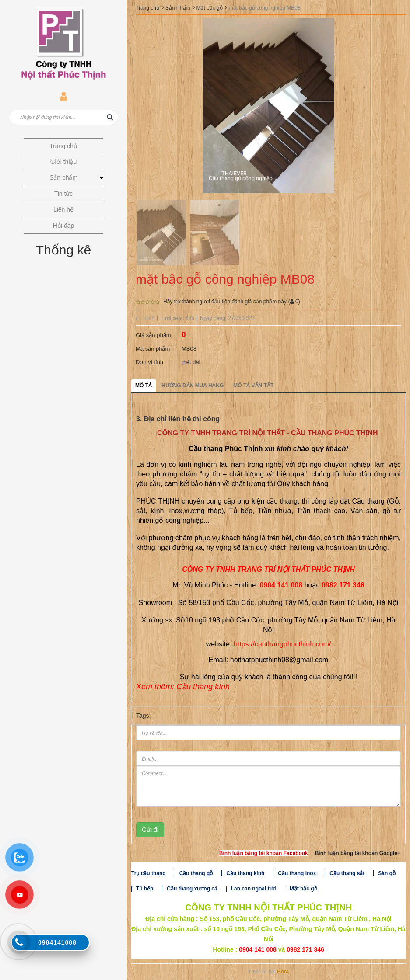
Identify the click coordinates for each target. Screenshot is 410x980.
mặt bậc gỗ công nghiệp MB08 (265, 8)
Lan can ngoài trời (254, 889)
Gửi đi (150, 830)
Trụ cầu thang (149, 873)
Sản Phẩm (178, 8)
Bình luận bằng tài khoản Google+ (358, 853)
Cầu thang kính (245, 873)
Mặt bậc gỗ (209, 8)
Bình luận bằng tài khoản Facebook (264, 853)
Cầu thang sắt (347, 873)
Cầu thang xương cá (192, 889)
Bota (283, 972)
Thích (145, 318)
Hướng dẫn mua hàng (193, 386)
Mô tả (144, 386)
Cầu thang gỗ (196, 873)
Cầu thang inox (297, 873)
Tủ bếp (145, 889)
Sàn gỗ (387, 873)
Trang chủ (147, 8)
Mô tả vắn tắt (253, 386)
